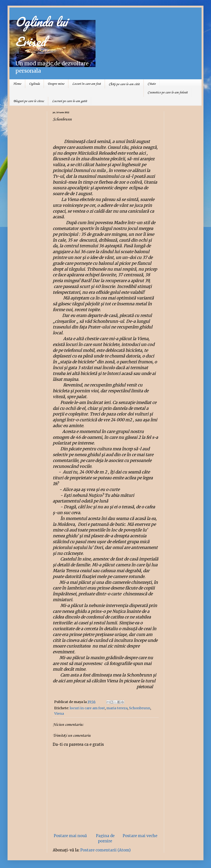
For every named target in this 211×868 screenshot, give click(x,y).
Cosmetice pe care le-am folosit (168, 92)
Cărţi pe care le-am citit (124, 84)
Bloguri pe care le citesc (29, 101)
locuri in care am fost (87, 708)
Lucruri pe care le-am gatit (70, 101)
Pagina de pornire (105, 838)
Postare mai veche (140, 836)
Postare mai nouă (70, 836)
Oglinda (34, 84)
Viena (59, 713)
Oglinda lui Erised (41, 31)
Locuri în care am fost (86, 84)
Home (17, 84)
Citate (152, 84)
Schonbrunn (140, 708)
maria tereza (117, 708)
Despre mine (56, 84)
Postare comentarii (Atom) (105, 850)
